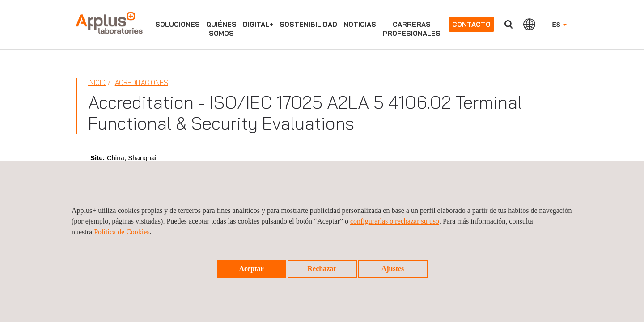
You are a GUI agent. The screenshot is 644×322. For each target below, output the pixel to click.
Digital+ (258, 24)
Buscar (508, 24)
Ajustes (393, 269)
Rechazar (322, 269)
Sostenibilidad (308, 24)
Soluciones (178, 24)
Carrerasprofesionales (411, 29)
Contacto (471, 24)
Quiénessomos (221, 29)
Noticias (360, 24)
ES (559, 25)
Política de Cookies (122, 232)
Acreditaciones (142, 83)
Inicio (97, 83)
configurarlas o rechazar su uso (395, 221)
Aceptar (251, 269)
